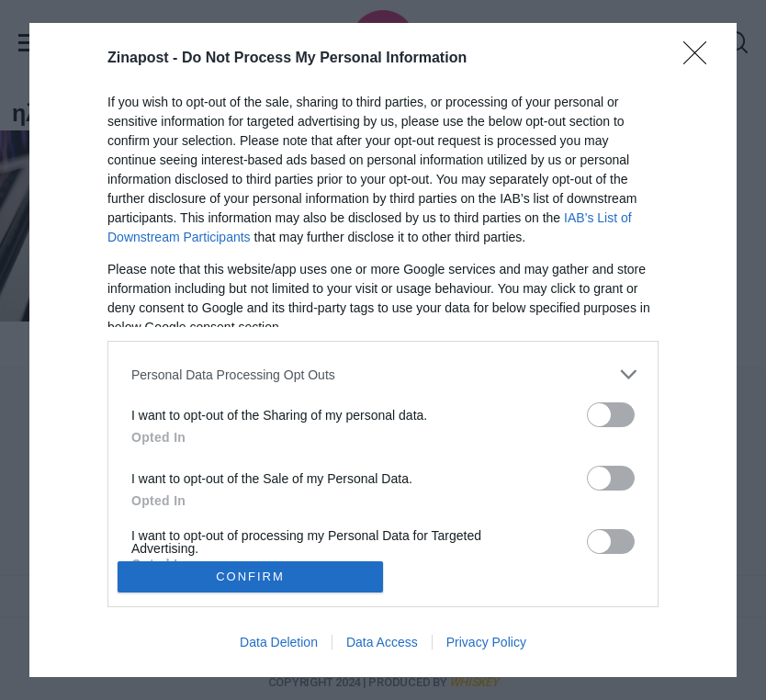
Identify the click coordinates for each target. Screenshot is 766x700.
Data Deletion (279, 642)
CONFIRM (250, 576)
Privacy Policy (486, 642)
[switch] (611, 415)
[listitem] (383, 374)
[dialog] (383, 350)
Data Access (382, 642)
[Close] (701, 59)
